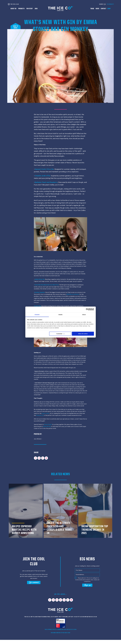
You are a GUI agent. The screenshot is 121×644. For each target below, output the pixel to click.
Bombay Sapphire (40, 292)
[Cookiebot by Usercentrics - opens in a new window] (87, 309)
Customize (60, 334)
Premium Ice (40, 415)
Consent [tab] (37, 315)
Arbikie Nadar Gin (40, 279)
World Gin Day (47, 426)
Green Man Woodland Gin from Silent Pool (47, 285)
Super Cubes (45, 413)
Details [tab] (61, 315)
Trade (92, 9)
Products (21, 9)
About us (13, 9)
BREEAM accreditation (73, 294)
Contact (103, 9)
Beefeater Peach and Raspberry (46, 182)
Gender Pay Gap (62, 629)
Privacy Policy (52, 629)
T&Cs (46, 629)
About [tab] (84, 315)
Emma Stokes (48, 424)
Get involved (34, 582)
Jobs (36, 9)
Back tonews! (16, 27)
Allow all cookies (83, 334)
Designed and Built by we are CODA (60, 633)
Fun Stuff (30, 9)
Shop (109, 9)
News (97, 9)
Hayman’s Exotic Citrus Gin (44, 169)
